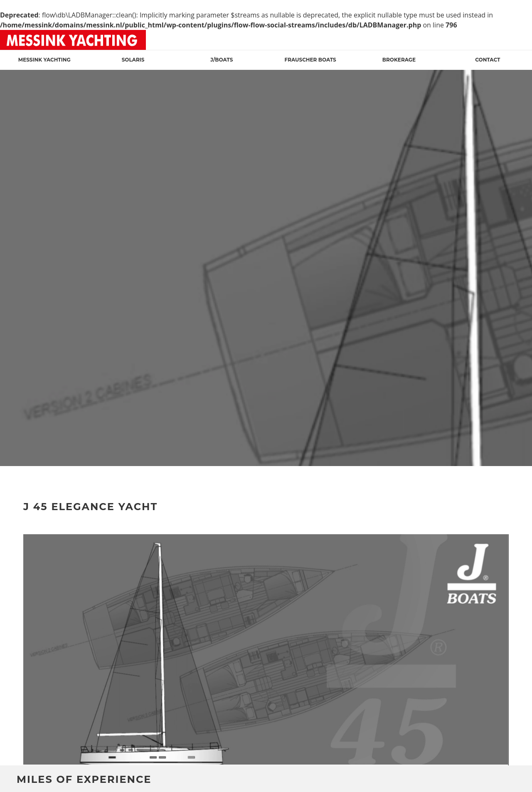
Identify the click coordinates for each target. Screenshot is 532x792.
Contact (488, 60)
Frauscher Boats (310, 60)
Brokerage (399, 60)
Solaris (133, 60)
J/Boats (222, 60)
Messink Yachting (44, 60)
